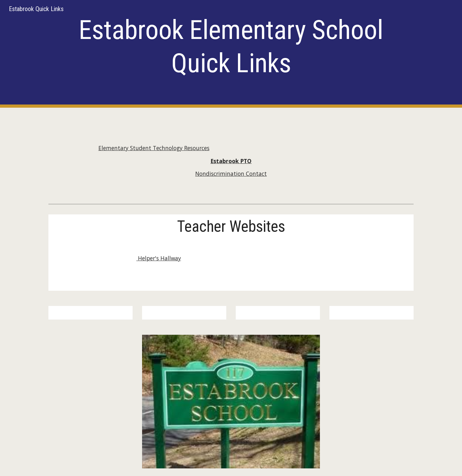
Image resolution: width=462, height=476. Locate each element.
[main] (231, 54)
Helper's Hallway (159, 258)
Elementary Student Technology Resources (154, 148)
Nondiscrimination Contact (231, 174)
